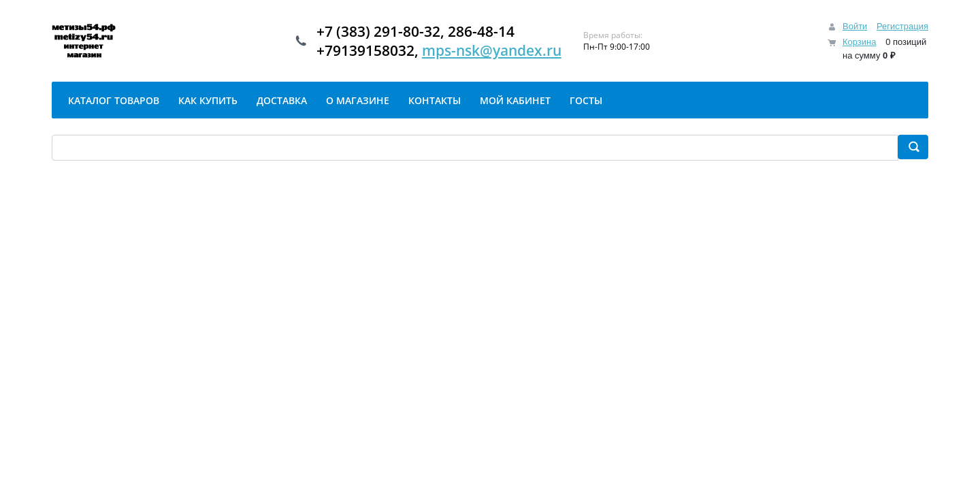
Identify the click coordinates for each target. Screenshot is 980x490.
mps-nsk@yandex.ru (492, 50)
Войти (855, 26)
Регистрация (902, 26)
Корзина (860, 42)
